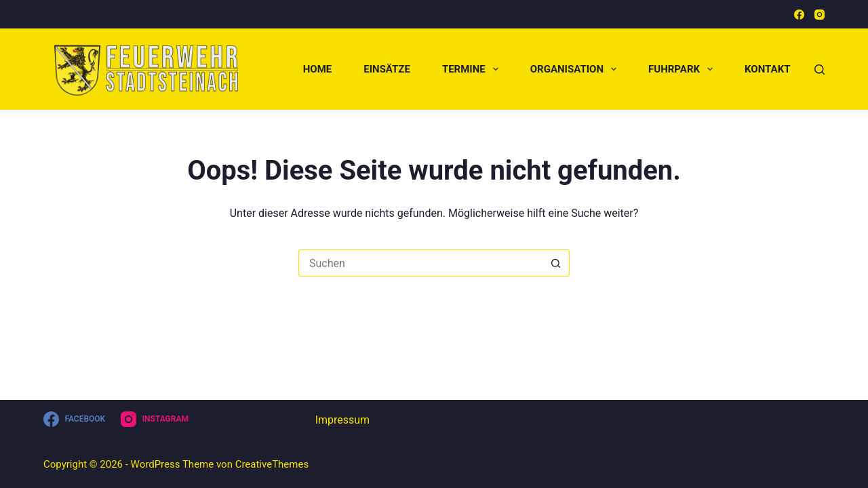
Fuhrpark (683, 69)
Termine (473, 69)
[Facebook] (799, 15)
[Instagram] (820, 15)
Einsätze (387, 69)
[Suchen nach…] (420, 263)
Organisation (576, 69)
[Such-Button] (556, 263)
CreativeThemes (272, 464)
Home (318, 69)
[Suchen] (820, 69)
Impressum (343, 420)
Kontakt (767, 69)
